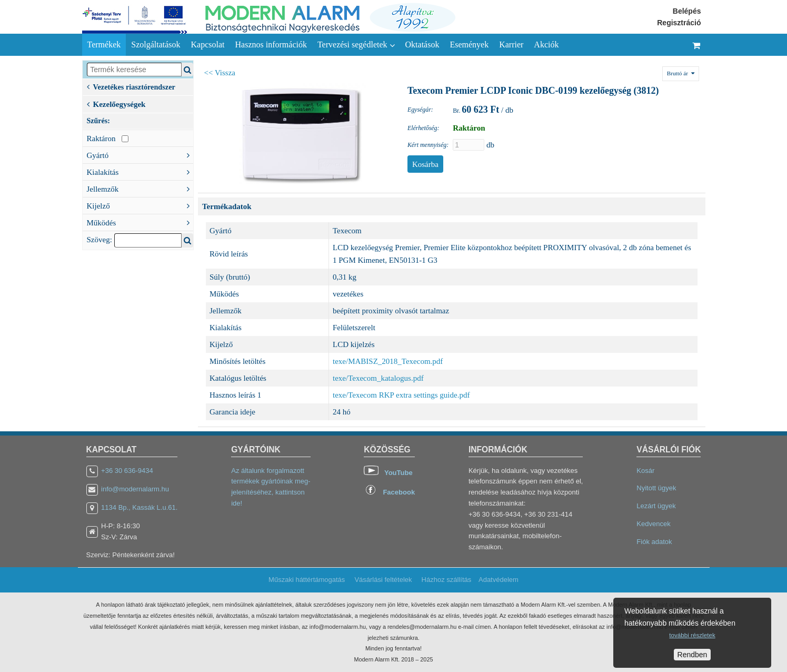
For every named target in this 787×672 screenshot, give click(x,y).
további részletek (692, 635)
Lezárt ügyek (656, 506)
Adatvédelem (499, 580)
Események (469, 45)
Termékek (104, 45)
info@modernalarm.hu (135, 489)
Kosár (645, 471)
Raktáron (108, 139)
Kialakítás (140, 171)
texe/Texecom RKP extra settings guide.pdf (401, 395)
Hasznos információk (271, 45)
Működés (140, 222)
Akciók (546, 45)
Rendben (693, 655)
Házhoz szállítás (447, 580)
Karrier (511, 45)
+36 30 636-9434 (127, 471)
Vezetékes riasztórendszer (131, 86)
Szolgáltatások (156, 45)
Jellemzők (140, 188)
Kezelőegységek (116, 103)
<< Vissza (220, 73)
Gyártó (140, 154)
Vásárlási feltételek (383, 580)
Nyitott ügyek (656, 488)
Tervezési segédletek (356, 45)
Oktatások (422, 45)
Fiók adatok (654, 542)
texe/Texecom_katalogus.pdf (378, 378)
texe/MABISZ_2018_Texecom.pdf (388, 361)
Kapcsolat (208, 45)
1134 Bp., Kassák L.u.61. (139, 507)
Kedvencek (653, 524)
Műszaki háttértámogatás (307, 580)
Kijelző (140, 205)
